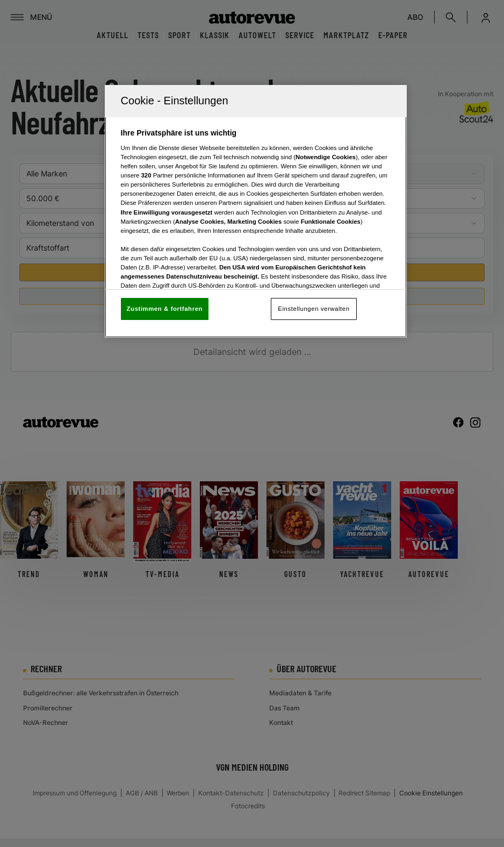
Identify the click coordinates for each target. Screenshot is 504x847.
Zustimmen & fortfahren (165, 309)
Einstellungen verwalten (314, 309)
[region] (256, 212)
